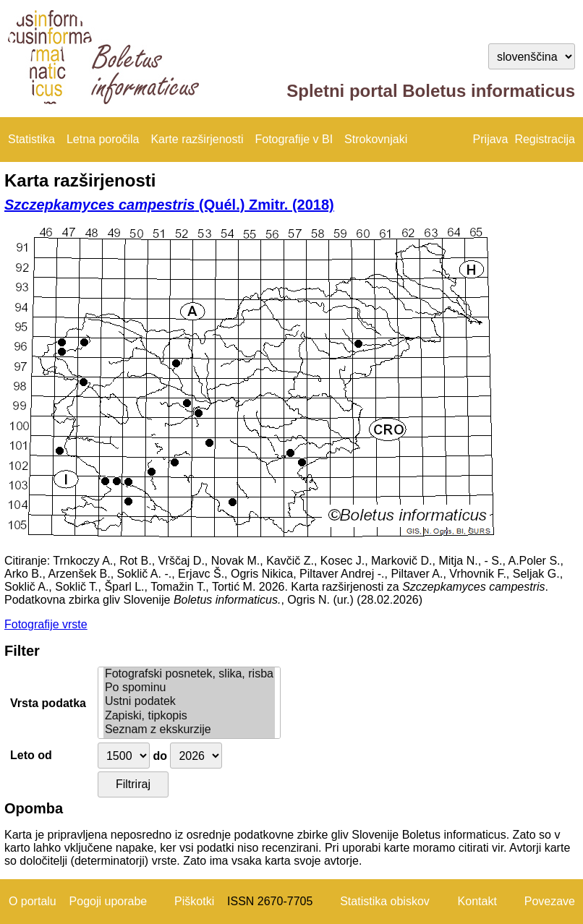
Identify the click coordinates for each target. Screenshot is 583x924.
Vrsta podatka (48, 703)
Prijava (491, 139)
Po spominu (189, 688)
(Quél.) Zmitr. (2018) (169, 205)
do (160, 756)
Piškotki (194, 901)
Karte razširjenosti (197, 139)
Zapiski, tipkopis (189, 716)
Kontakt (477, 901)
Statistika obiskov (385, 901)
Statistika (31, 139)
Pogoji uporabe (108, 901)
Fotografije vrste (46, 624)
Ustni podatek (189, 702)
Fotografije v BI (294, 139)
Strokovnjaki (376, 139)
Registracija (545, 139)
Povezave (550, 901)
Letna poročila (103, 139)
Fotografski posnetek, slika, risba (189, 674)
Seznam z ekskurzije (189, 730)
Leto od (31, 755)
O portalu (33, 901)
